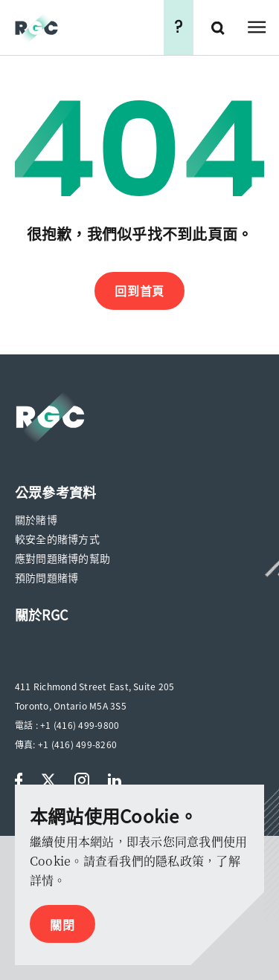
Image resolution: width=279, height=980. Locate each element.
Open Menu (257, 27)
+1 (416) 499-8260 (77, 744)
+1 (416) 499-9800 (80, 725)
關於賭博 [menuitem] (36, 519)
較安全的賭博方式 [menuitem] (57, 539)
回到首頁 (139, 291)
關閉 (62, 924)
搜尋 (219, 27)
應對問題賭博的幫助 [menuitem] (62, 558)
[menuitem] (55, 493)
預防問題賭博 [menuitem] (46, 577)
